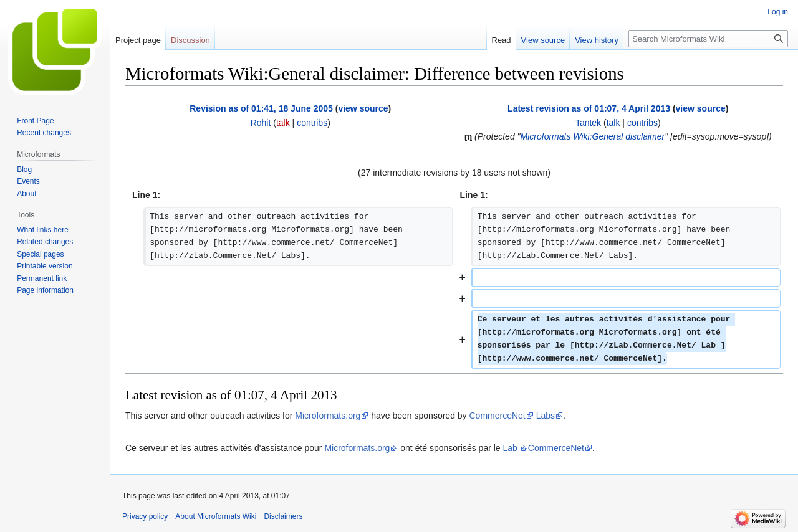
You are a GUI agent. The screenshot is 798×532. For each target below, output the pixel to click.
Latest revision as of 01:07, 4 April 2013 (589, 108)
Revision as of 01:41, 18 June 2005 (261, 108)
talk (283, 123)
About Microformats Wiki (216, 516)
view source (363, 108)
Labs (546, 416)
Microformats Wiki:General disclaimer (593, 136)
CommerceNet (498, 416)
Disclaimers (283, 516)
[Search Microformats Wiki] (708, 39)
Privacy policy (145, 516)
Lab (512, 448)
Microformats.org (328, 416)
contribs (312, 123)
